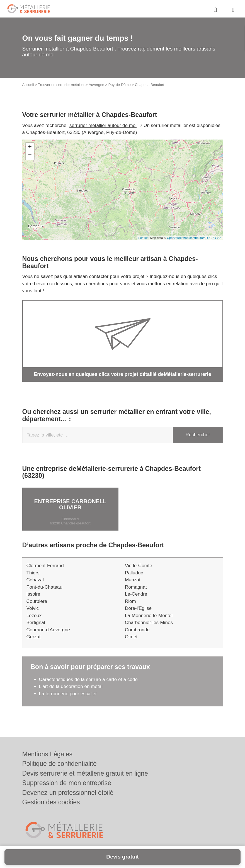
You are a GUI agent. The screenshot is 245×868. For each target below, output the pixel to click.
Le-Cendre (136, 594)
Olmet (131, 636)
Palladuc (134, 573)
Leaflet (143, 238)
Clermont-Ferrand (45, 565)
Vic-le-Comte (139, 565)
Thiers (33, 573)
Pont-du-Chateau (44, 587)
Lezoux (34, 615)
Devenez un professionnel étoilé (68, 793)
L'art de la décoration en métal (71, 686)
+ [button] (30, 147)
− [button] (30, 155)
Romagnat (136, 587)
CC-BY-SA (214, 238)
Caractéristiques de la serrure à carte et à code (88, 679)
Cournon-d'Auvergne (48, 630)
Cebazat (35, 580)
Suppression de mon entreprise (67, 783)
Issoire (33, 594)
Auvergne (96, 85)
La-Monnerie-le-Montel (149, 615)
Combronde (137, 630)
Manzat (133, 580)
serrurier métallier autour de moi (103, 125)
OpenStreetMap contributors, (187, 238)
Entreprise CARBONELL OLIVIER (70, 504)
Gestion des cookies (51, 802)
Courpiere (37, 601)
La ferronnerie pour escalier (68, 693)
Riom (130, 601)
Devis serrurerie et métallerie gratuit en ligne (85, 773)
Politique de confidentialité (60, 764)
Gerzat (34, 636)
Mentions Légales (47, 754)
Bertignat (36, 622)
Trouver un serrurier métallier (61, 85)
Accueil (28, 85)
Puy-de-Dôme (120, 85)
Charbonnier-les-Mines (149, 622)
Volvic (33, 608)
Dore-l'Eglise (138, 608)
